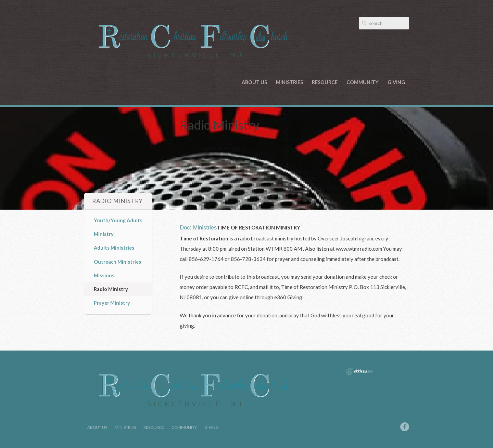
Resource (325, 82)
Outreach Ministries (117, 262)
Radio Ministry (111, 289)
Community (363, 82)
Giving (396, 82)
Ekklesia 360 (359, 371)
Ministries (289, 82)
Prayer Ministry (112, 303)
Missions (104, 275)
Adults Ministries (114, 248)
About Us (254, 82)
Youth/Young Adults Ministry (118, 227)
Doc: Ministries (198, 227)
